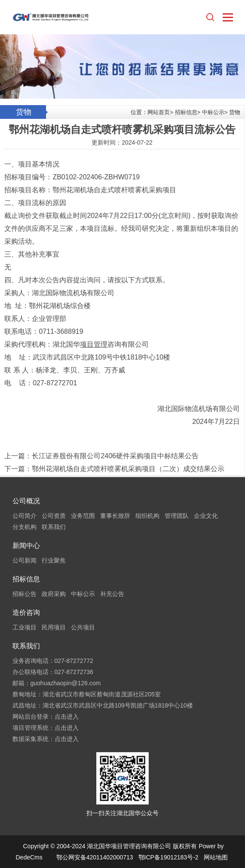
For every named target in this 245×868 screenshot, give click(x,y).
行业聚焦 (54, 560)
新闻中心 (26, 546)
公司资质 (54, 516)
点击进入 (67, 717)
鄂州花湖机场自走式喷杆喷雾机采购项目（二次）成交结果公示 (128, 469)
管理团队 (177, 516)
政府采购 (54, 594)
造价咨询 (26, 612)
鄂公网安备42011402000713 (95, 857)
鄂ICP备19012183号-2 (168, 857)
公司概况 (26, 501)
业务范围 (83, 516)
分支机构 (24, 527)
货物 (235, 112)
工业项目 (24, 627)
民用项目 (54, 627)
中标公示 (213, 112)
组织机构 (147, 516)
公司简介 (24, 516)
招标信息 (186, 112)
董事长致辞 (115, 516)
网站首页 (159, 112)
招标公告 (24, 594)
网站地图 (216, 857)
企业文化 (206, 516)
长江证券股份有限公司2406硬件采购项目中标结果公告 (115, 456)
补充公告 (112, 594)
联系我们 (54, 527)
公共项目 (83, 627)
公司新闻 (24, 560)
